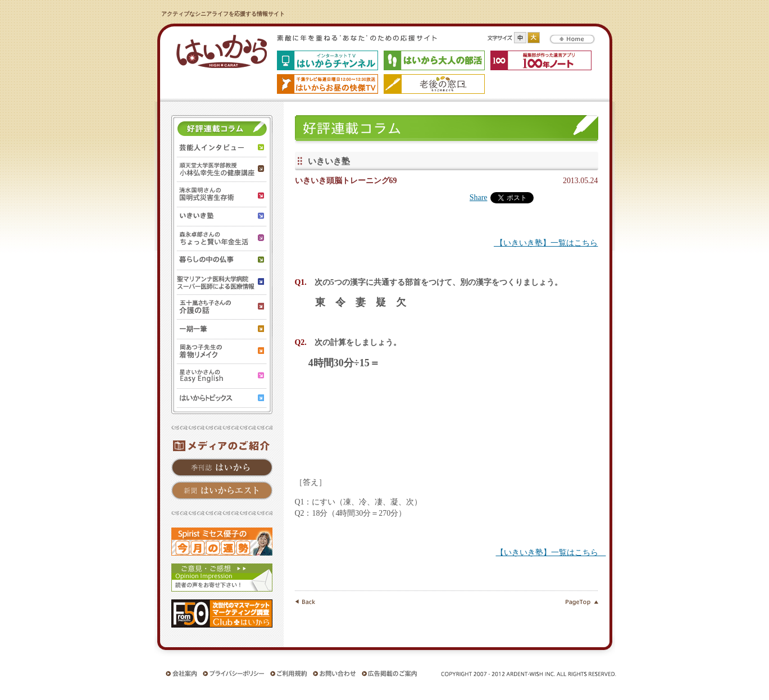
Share (479, 197)
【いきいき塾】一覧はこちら (546, 243)
